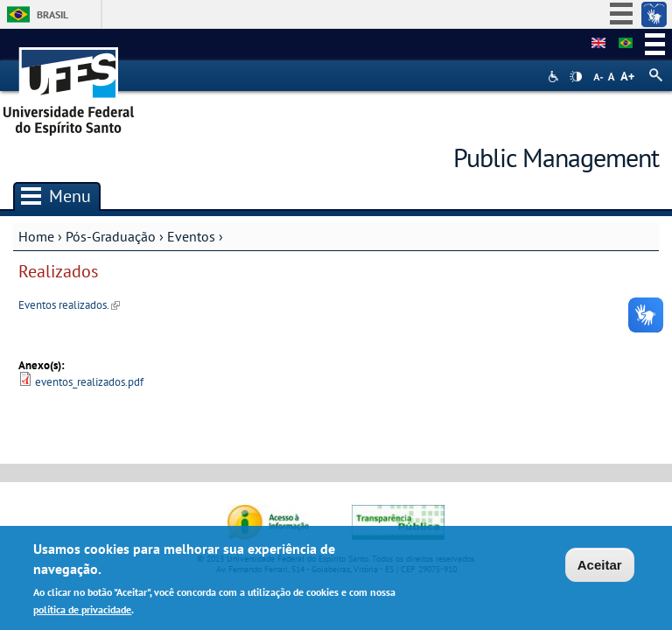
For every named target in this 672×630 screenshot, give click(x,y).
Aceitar (600, 567)
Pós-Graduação (111, 236)
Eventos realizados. (69, 305)
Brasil (52, 14)
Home (36, 236)
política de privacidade (82, 612)
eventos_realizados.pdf (89, 382)
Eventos (191, 236)
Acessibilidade (555, 77)
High (576, 77)
